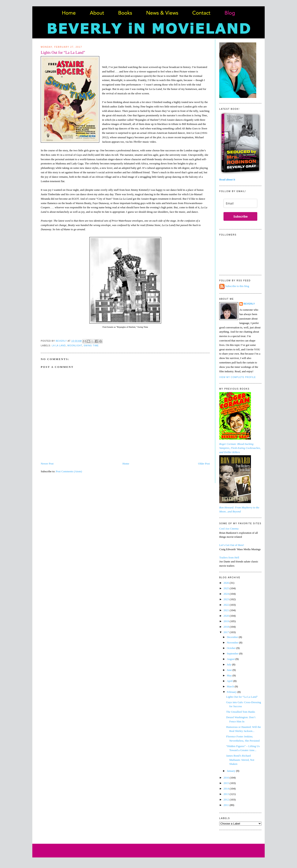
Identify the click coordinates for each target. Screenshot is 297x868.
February (232, 692)
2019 (227, 621)
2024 (227, 594)
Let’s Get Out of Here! (232, 545)
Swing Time (91, 346)
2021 (227, 610)
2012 (227, 800)
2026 (227, 583)
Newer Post (47, 464)
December (233, 637)
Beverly (249, 304)
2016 (227, 778)
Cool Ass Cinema (229, 529)
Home (126, 464)
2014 (227, 789)
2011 (227, 805)
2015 (227, 783)
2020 (227, 616)
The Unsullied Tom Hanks (240, 712)
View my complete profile (238, 377)
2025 (227, 588)
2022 (227, 605)
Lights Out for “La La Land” (242, 697)
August (231, 659)
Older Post (204, 464)
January (232, 771)
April (230, 681)
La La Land (59, 346)
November (233, 643)
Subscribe (240, 216)
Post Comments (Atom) (69, 471)
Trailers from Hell (229, 557)
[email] (240, 203)
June (230, 670)
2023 (227, 599)
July (230, 664)
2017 (227, 632)
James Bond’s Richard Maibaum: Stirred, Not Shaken (240, 760)
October (232, 648)
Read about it (227, 179)
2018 (227, 627)
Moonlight (75, 346)
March (231, 686)
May (230, 675)
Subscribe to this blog (237, 286)
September (233, 653)
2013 (227, 794)
